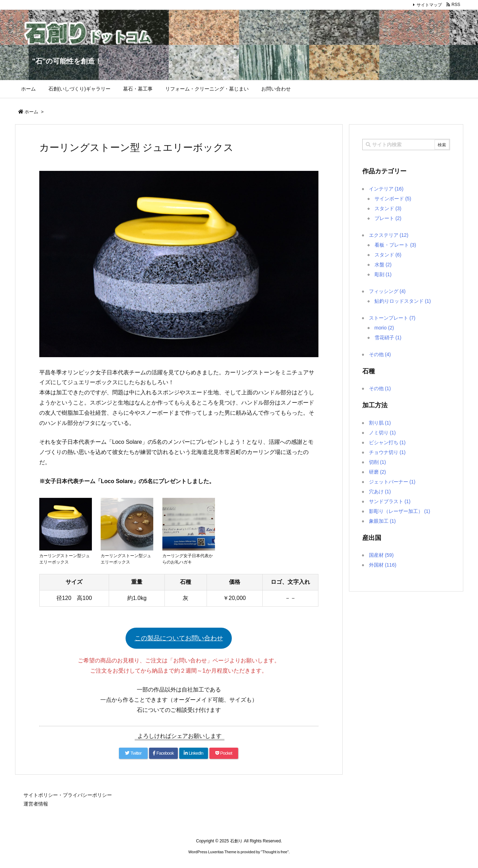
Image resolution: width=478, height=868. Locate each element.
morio (384, 328)
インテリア (386, 189)
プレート (388, 218)
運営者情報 (36, 804)
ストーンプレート (392, 318)
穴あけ (380, 492)
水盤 (383, 265)
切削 (378, 462)
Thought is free (275, 852)
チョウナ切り (387, 452)
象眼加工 (382, 521)
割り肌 (380, 423)
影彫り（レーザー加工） (400, 511)
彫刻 (383, 274)
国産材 (381, 555)
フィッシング (387, 291)
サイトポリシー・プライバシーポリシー (68, 795)
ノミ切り (382, 433)
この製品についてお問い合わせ (179, 638)
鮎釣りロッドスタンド (403, 301)
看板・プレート (395, 245)
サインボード (393, 199)
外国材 (383, 565)
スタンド (388, 208)
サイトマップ (429, 5)
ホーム (31, 112)
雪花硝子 (388, 338)
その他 (380, 354)
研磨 (378, 472)
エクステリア (389, 235)
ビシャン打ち (387, 442)
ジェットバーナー (392, 482)
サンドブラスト (390, 501)
